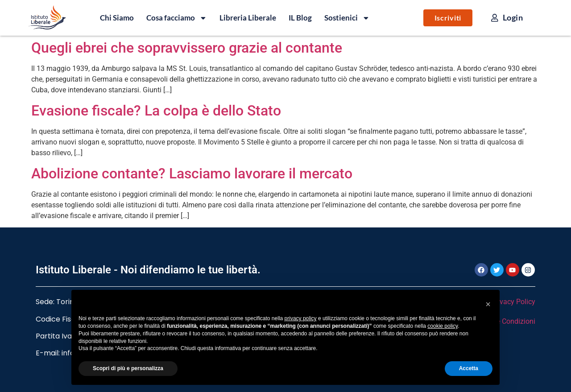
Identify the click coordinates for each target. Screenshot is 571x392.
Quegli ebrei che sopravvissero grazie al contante (187, 48)
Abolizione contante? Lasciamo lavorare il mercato (192, 173)
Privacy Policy (513, 302)
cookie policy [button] (443, 326)
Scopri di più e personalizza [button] (128, 368)
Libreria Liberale (248, 18)
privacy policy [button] (301, 318)
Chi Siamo (117, 18)
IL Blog (300, 18)
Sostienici (347, 18)
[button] (488, 304)
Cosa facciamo (177, 18)
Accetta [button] (469, 368)
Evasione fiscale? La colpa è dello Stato (156, 111)
